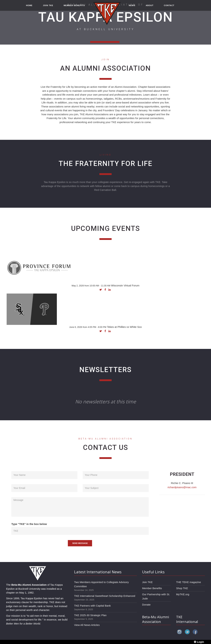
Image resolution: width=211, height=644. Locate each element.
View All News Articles (87, 625)
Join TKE (147, 582)
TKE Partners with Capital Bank (92, 606)
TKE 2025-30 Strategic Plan (90, 615)
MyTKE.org (183, 594)
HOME (29, 7)
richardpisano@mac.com (182, 487)
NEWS (132, 7)
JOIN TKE (48, 7)
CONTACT (169, 7)
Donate (146, 605)
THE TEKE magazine (189, 582)
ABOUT (150, 7)
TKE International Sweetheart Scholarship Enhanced (105, 596)
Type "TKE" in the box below (29, 524)
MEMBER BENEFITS (74, 7)
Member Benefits (152, 588)
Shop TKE (182, 588)
